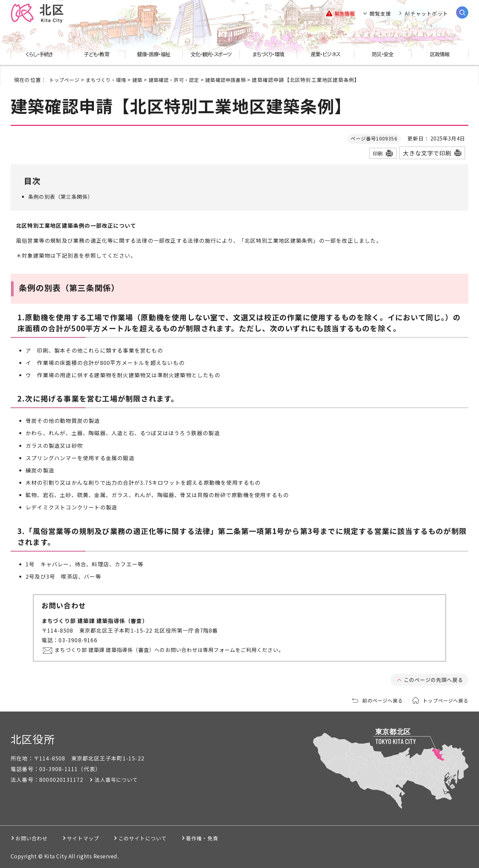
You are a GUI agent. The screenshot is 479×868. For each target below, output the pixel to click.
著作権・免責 (234, 838)
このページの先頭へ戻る (432, 680)
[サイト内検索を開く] (462, 12)
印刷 (378, 153)
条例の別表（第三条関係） (63, 196)
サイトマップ (95, 838)
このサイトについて (165, 838)
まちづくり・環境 (109, 80)
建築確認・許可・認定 (181, 80)
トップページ (65, 80)
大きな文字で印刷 (427, 153)
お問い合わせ (34, 838)
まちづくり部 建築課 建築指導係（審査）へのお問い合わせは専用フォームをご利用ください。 (178, 650)
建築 (142, 80)
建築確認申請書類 (236, 80)
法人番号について (117, 779)
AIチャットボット (426, 13)
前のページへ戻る (378, 700)
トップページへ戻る (444, 700)
